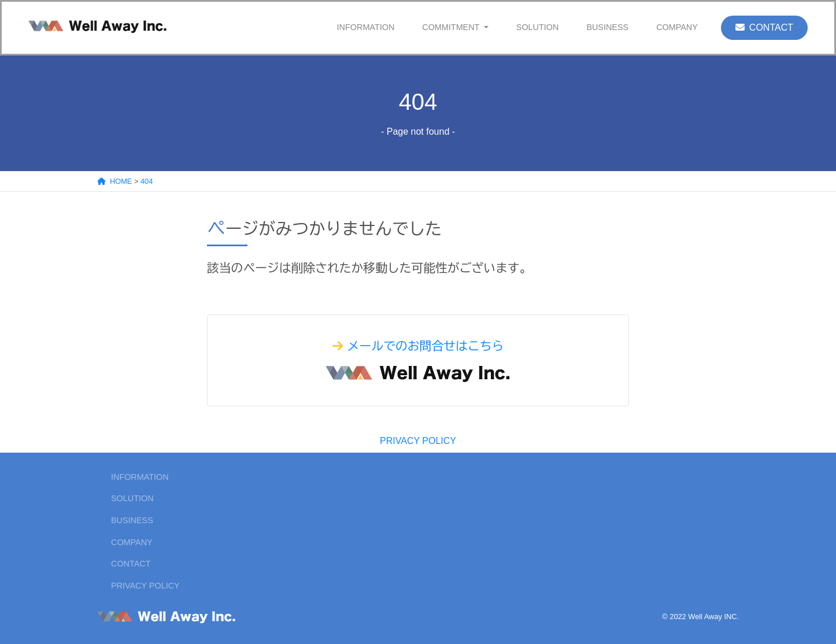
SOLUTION (538, 27)
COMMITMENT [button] (452, 27)
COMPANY (677, 27)
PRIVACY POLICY (418, 441)
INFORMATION (366, 27)
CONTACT (764, 27)
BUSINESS (607, 27)
